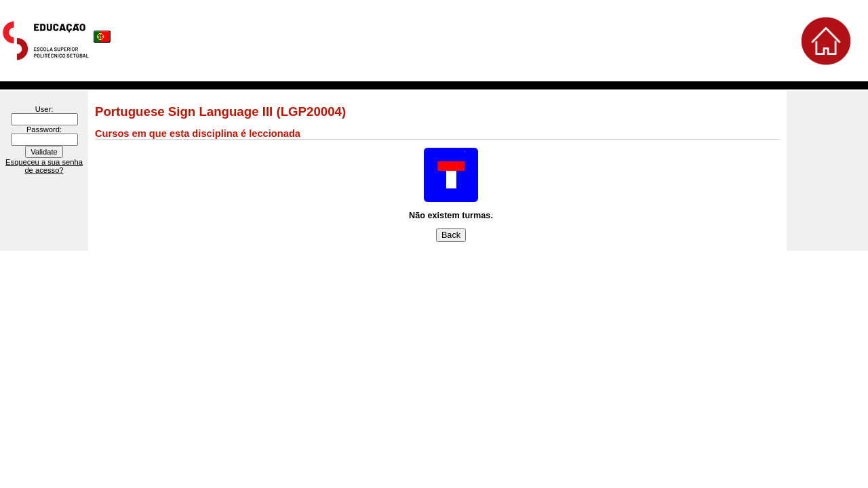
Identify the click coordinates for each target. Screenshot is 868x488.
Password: (44, 129)
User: (44, 109)
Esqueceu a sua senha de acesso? (44, 166)
